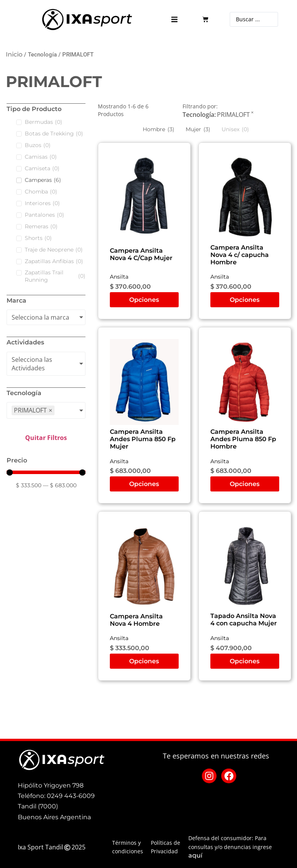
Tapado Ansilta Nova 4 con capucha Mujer (244, 620)
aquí (195, 855)
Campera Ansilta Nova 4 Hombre (136, 620)
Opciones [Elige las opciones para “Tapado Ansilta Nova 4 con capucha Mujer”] (245, 661)
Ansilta (119, 277)
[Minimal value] (46, 473)
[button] (174, 20)
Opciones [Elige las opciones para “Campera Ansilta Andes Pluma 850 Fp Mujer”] (144, 484)
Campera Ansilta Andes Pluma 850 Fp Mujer (143, 439)
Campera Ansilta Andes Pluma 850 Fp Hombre (243, 439)
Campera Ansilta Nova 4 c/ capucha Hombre (240, 255)
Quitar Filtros (46, 438)
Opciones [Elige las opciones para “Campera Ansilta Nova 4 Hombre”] (144, 661)
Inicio (14, 54)
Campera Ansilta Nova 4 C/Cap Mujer (141, 254)
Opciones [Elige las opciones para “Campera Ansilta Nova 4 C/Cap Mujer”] (144, 300)
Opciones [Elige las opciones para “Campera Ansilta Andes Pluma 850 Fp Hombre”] (245, 484)
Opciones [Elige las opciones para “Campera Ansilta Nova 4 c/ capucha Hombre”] (245, 300)
